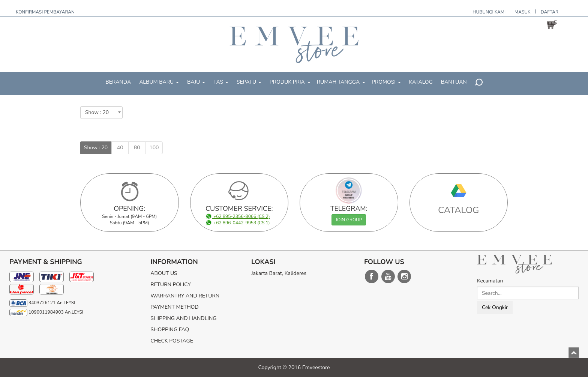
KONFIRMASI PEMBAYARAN (45, 12)
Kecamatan (490, 281)
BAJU (196, 82)
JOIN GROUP (349, 220)
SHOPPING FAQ (170, 330)
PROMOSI (386, 82)
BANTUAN (454, 82)
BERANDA (118, 82)
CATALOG (459, 210)
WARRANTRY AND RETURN (185, 296)
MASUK (523, 12)
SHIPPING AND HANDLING (183, 318)
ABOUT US (164, 273)
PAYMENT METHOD (174, 307)
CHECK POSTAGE (172, 341)
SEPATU (249, 82)
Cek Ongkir (495, 307)
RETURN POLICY (171, 285)
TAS (221, 82)
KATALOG (421, 82)
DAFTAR (550, 12)
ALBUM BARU (159, 82)
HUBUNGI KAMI (489, 12)
